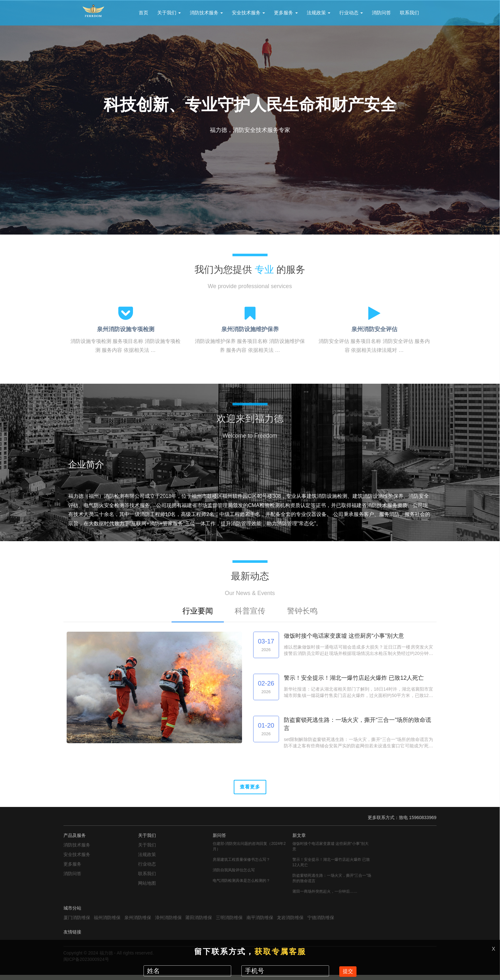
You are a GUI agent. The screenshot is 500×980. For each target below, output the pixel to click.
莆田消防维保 (199, 922)
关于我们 (169, 13)
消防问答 (381, 13)
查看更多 (250, 789)
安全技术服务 (248, 13)
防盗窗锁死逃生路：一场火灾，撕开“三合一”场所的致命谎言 (332, 883)
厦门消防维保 (77, 922)
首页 (143, 13)
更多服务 (286, 13)
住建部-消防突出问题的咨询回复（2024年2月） (249, 851)
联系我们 (409, 13)
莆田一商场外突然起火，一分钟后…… (325, 896)
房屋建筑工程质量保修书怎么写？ (241, 864)
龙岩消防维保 (290, 922)
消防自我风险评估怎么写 (234, 875)
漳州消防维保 (168, 922)
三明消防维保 (229, 922)
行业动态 (351, 13)
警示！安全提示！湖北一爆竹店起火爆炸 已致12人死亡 (331, 867)
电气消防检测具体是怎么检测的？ (241, 885)
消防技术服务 (206, 13)
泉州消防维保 (138, 922)
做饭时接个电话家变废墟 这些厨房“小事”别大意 (331, 851)
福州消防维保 (107, 922)
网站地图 (147, 888)
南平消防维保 (260, 922)
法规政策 (319, 13)
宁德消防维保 (321, 922)
